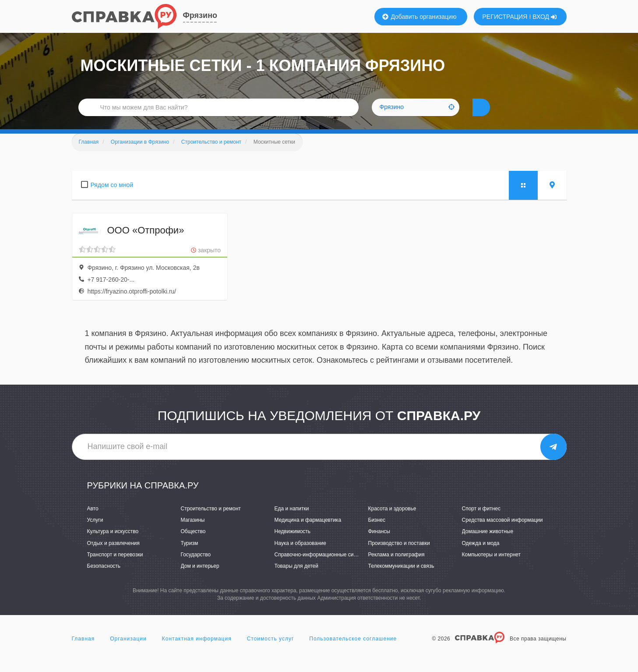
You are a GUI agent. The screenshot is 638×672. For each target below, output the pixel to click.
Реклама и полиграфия (397, 568)
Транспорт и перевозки (115, 568)
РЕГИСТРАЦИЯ (505, 17)
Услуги (95, 533)
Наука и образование (300, 556)
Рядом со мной (112, 198)
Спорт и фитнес (481, 522)
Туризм (190, 556)
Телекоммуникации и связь (401, 579)
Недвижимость (293, 545)
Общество (193, 545)
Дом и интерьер (200, 579)
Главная (83, 652)
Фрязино (200, 15)
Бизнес (377, 533)
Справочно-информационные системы (322, 568)
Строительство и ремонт (211, 522)
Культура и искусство (113, 545)
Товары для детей (296, 579)
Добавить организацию (419, 17)
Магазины (193, 533)
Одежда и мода (481, 556)
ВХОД (545, 17)
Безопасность (104, 579)
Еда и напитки (292, 522)
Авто (93, 522)
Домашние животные (488, 545)
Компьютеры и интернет (492, 568)
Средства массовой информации (502, 533)
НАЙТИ (496, 116)
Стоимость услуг (271, 652)
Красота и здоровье (392, 522)
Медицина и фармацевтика (308, 533)
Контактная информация (197, 652)
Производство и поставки (399, 556)
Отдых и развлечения (113, 556)
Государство (196, 568)
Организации (128, 652)
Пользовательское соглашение (353, 652)
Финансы (379, 545)
